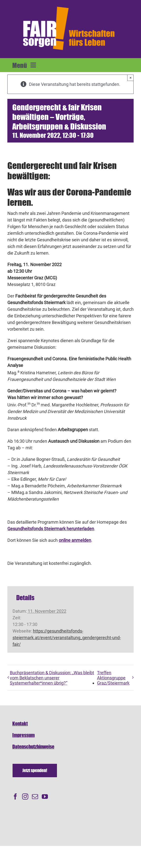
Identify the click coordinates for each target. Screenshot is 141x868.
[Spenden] (35, 771)
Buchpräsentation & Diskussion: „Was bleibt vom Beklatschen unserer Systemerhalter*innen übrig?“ (52, 678)
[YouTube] (45, 797)
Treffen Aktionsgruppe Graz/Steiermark (113, 678)
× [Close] (131, 78)
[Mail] (35, 797)
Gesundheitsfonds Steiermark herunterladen (51, 529)
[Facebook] (15, 797)
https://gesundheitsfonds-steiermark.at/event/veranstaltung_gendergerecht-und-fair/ (67, 638)
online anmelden (75, 540)
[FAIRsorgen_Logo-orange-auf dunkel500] (69, 6)
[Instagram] (25, 797)
